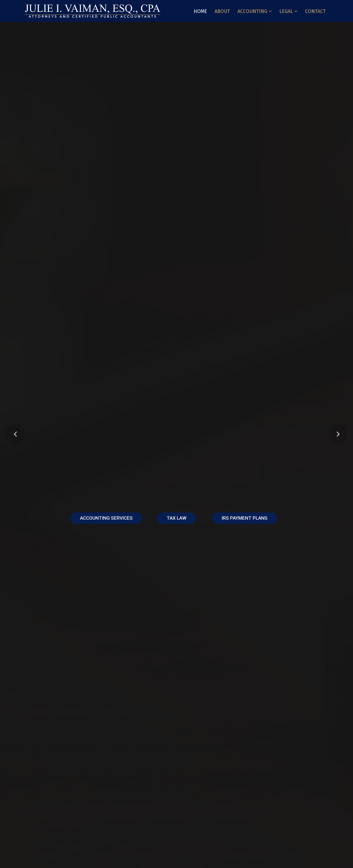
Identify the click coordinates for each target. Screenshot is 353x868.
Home (200, 11)
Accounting (252, 11)
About (222, 11)
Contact (315, 11)
